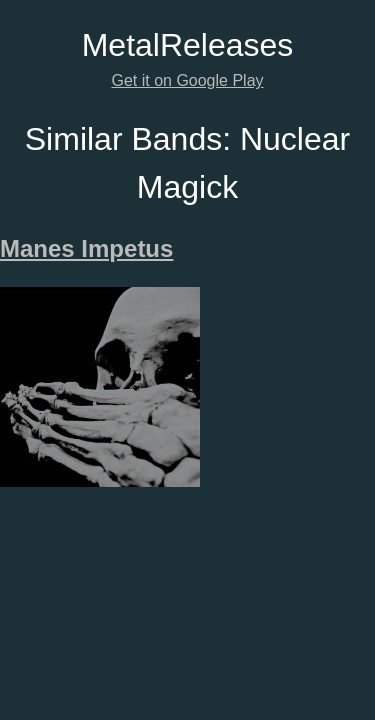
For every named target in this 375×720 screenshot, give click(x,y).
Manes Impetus (86, 248)
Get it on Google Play (187, 80)
